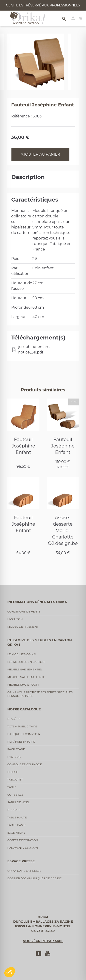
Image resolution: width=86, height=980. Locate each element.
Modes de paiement (23, 627)
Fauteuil (14, 757)
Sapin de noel (18, 802)
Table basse (17, 825)
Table (12, 787)
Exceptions (16, 833)
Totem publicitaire (22, 726)
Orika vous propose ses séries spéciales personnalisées (40, 694)
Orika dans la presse (24, 871)
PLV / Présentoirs (21, 742)
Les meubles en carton (26, 662)
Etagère (14, 719)
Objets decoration (23, 840)
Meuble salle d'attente (26, 677)
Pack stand (16, 749)
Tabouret (15, 779)
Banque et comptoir (24, 734)
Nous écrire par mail (43, 941)
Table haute (17, 817)
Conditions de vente (24, 611)
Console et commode (25, 764)
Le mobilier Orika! (22, 654)
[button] (10, 972)
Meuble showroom (23, 685)
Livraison (15, 619)
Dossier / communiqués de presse (35, 878)
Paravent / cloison (23, 848)
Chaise (13, 772)
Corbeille (15, 795)
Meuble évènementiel (25, 669)
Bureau (13, 810)
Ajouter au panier (40, 154)
